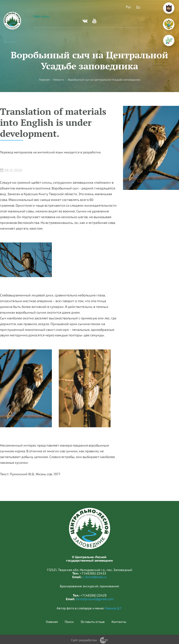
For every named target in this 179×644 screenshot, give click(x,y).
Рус (129, 7)
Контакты (119, 622)
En (138, 7)
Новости (59, 79)
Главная (52, 622)
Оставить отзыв (93, 622)
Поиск (69, 622)
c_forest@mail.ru (95, 577)
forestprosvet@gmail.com (95, 599)
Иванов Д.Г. (114, 608)
